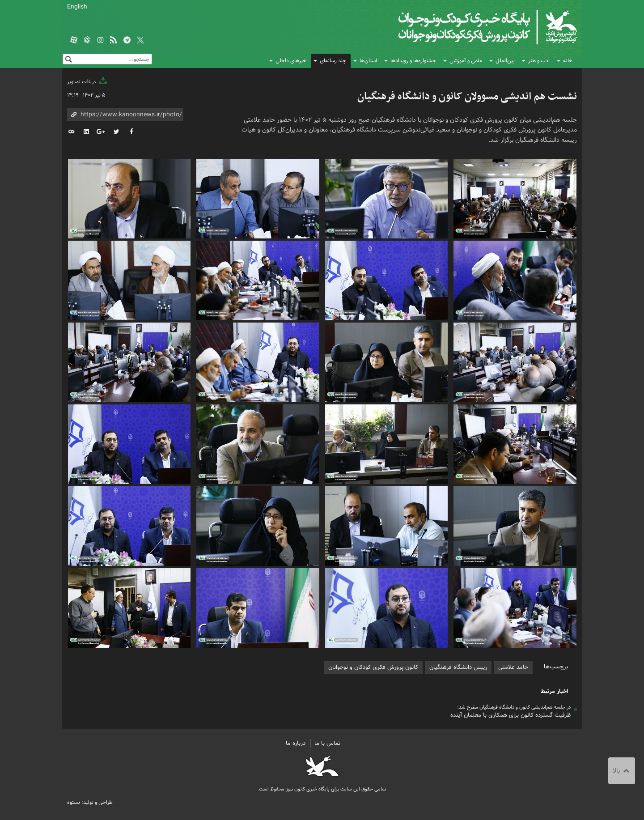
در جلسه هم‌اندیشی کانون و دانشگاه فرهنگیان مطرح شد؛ (514, 707)
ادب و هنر (539, 61)
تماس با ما (328, 743)
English (77, 7)
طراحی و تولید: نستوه (90, 802)
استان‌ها (368, 61)
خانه (568, 61)
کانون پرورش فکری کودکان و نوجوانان (472, 27)
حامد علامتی (513, 667)
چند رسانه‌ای (333, 61)
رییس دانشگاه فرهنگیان (458, 667)
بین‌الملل (505, 61)
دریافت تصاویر (88, 82)
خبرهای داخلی (291, 61)
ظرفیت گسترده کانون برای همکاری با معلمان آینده (511, 715)
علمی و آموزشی (466, 61)
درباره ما (296, 743)
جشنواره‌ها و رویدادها (413, 61)
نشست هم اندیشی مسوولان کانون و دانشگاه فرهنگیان (467, 97)
